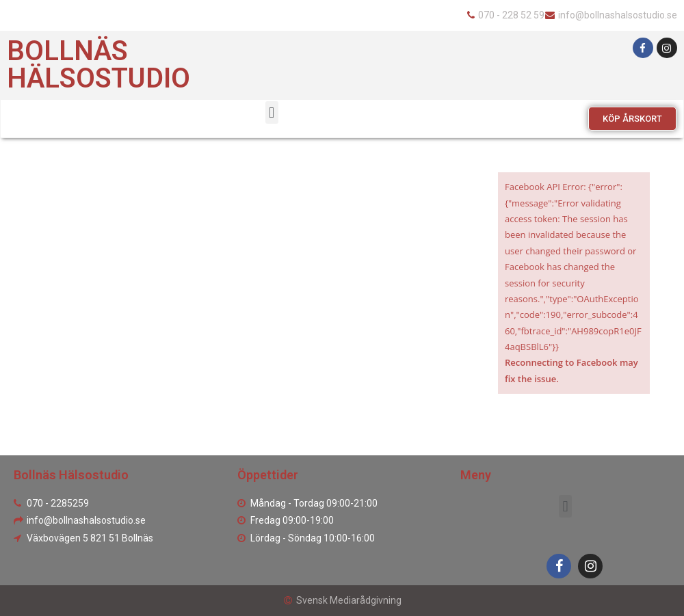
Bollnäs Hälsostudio (98, 65)
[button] (632, 119)
